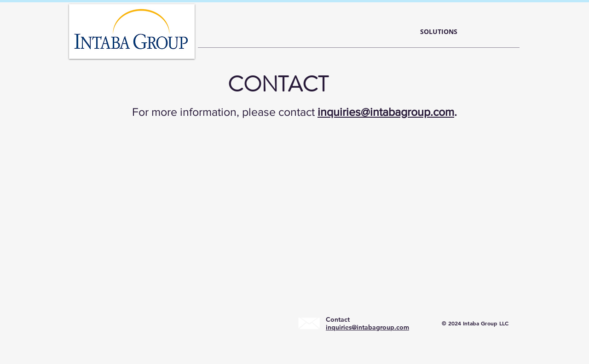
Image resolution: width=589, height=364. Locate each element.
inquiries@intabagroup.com (386, 112)
